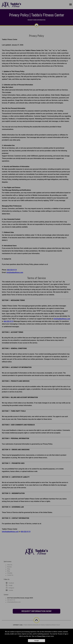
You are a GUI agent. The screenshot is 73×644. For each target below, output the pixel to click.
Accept (36, 641)
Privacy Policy (41, 636)
